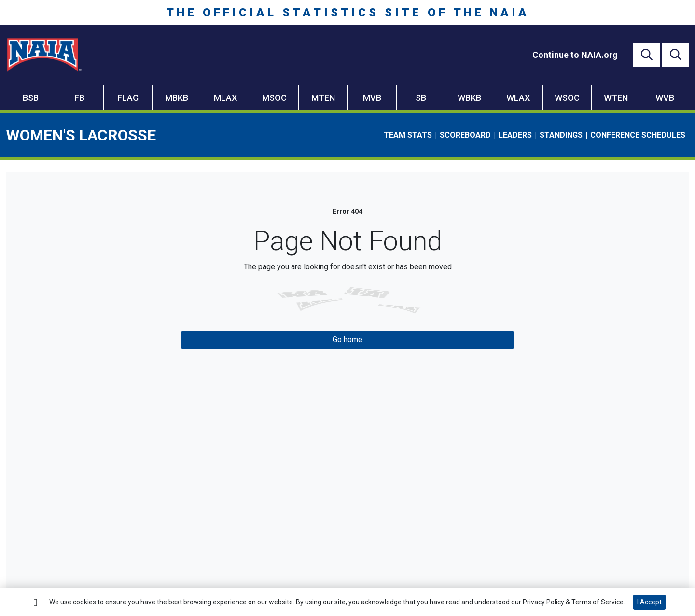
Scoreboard (465, 135)
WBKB (469, 98)
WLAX (518, 98)
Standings (561, 135)
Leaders (515, 135)
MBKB (177, 98)
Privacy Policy (543, 602)
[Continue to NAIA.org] (575, 55)
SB (421, 98)
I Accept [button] (649, 602)
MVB (372, 98)
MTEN (323, 98)
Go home (347, 340)
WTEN (616, 98)
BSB (31, 98)
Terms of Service (598, 602)
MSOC (274, 98)
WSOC (567, 98)
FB (79, 98)
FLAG (128, 98)
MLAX (225, 98)
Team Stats (408, 135)
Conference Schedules (638, 135)
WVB (665, 98)
